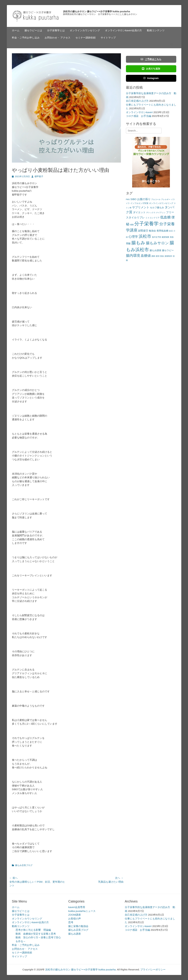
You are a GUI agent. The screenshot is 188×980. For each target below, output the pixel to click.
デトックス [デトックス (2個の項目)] (151, 213)
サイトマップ (108, 38)
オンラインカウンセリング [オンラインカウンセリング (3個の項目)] (161, 203)
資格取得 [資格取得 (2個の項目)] (168, 256)
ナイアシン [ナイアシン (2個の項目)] (161, 213)
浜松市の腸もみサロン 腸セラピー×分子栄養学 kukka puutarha (97, 11)
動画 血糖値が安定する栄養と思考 (36, 934)
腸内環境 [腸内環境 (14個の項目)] (133, 255)
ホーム (16, 30)
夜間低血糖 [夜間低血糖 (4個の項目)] (163, 231)
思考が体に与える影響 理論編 (33, 930)
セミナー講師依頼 (86, 38)
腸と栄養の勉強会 (78, 926)
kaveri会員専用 (77, 907)
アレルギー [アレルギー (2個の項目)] (166, 199)
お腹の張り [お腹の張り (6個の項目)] (144, 199)
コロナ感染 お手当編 (139, 116)
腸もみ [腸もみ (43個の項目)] (138, 243)
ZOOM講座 (75, 915)
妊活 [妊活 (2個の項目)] (171, 231)
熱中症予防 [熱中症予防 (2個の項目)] (157, 237)
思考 (71, 922)
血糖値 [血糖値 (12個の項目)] (146, 256)
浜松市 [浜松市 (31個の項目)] (145, 236)
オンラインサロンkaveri (139, 112)
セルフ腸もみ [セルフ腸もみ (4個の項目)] (157, 208)
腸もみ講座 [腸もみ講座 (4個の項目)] (155, 250)
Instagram (151, 78)
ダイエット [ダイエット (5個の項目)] (139, 212)
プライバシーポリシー (153, 969)
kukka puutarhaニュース (82, 911)
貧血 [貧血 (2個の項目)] (162, 256)
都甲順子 (39, 176)
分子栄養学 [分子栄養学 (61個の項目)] (146, 224)
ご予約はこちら (151, 59)
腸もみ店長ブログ (24, 865)
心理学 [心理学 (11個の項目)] (133, 237)
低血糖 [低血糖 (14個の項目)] (165, 217)
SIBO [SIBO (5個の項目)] (133, 199)
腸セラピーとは (33, 30)
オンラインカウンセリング (85, 30)
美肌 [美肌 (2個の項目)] (172, 237)
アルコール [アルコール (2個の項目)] (156, 199)
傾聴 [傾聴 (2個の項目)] (132, 225)
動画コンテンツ (156, 30)
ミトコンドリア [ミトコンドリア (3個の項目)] (152, 218)
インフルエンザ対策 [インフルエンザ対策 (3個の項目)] (139, 203)
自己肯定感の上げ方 (137, 101)
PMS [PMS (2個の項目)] (128, 199)
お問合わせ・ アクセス (58, 38)
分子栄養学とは (56, 30)
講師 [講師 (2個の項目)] (153, 256)
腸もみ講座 (75, 934)
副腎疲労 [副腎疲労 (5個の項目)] (143, 231)
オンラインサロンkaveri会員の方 (123, 30)
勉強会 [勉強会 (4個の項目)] (152, 231)
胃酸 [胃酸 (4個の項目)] (128, 244)
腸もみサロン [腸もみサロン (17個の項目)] (157, 243)
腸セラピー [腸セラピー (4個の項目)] (168, 250)
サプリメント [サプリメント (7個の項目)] (141, 207)
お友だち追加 (151, 69)
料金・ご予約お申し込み (26, 38)
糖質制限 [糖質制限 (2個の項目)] (166, 237)
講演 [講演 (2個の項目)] (158, 256)
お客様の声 (75, 919)
